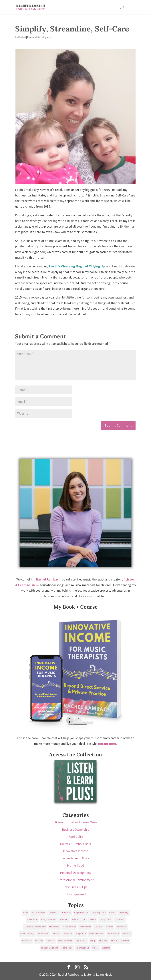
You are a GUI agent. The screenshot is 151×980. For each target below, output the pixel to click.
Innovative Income (75, 851)
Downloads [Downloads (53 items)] (32, 920)
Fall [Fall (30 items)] (84, 920)
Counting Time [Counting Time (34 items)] (99, 913)
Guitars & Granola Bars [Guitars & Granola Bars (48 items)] (35, 927)
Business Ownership (76, 829)
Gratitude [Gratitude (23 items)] (120, 920)
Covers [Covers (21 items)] (112, 913)
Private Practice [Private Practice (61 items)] (97, 934)
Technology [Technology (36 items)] (67, 948)
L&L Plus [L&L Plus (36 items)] (98, 927)
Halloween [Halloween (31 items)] (54, 927)
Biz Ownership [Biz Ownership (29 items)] (38, 913)
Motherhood (75, 865)
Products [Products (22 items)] (127, 934)
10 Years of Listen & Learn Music (75, 822)
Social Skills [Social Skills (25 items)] (81, 941)
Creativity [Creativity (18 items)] (124, 913)
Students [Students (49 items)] (103, 941)
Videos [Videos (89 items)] (95, 948)
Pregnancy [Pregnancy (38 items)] (81, 934)
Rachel (22, 37)
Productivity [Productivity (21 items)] (113, 934)
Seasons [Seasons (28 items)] (39, 941)
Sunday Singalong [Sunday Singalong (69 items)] (50, 948)
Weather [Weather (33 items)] (106, 948)
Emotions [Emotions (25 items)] (64, 920)
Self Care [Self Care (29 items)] (50, 941)
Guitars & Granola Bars (75, 844)
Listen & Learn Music (76, 858)
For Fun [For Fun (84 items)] (92, 920)
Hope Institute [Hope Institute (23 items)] (69, 927)
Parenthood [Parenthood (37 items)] (43, 934)
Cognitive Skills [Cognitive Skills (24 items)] (81, 913)
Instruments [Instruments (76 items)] (85, 927)
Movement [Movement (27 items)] (121, 927)
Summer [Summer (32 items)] (125, 941)
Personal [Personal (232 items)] (56, 934)
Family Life (76, 837)
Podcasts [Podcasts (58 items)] (68, 934)
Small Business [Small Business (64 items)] (65, 941)
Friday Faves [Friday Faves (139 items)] (105, 920)
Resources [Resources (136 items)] (27, 941)
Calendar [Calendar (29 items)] (53, 913)
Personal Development (40, 37)
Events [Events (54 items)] (75, 920)
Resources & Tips (75, 887)
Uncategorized (76, 894)
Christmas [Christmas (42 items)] (66, 913)
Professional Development (76, 880)
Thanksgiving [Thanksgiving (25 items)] (82, 948)
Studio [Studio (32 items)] (114, 941)
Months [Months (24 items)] (109, 927)
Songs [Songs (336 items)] (93, 941)
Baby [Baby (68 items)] (25, 913)
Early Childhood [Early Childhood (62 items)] (49, 920)
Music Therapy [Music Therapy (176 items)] (27, 934)
